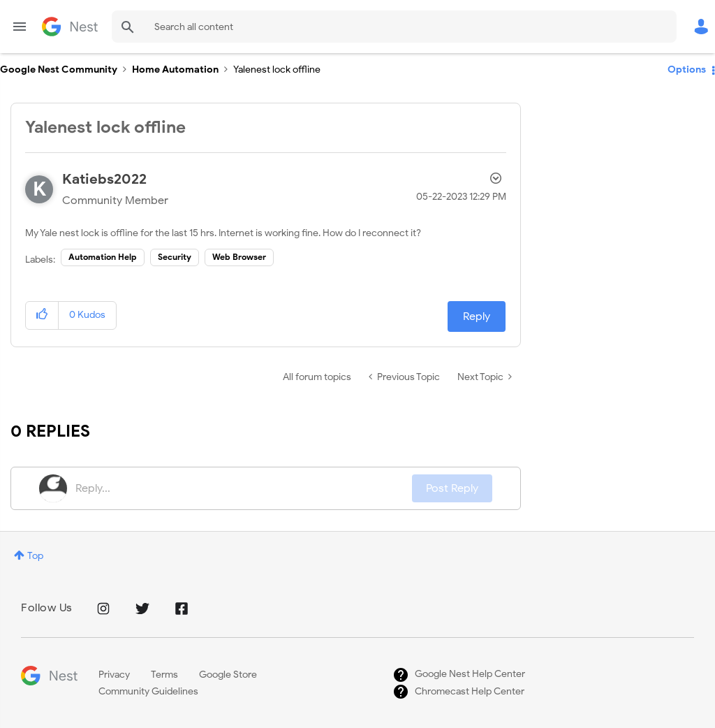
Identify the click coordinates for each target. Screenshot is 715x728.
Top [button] (35, 556)
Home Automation (175, 70)
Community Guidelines (148, 691)
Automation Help (103, 257)
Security (175, 257)
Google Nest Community (70, 27)
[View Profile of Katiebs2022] (104, 179)
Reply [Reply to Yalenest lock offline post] (477, 316)
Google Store (228, 675)
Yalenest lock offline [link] (277, 70)
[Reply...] (244, 488)
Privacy (114, 675)
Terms (164, 675)
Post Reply (452, 488)
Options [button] (687, 70)
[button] (42, 315)
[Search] (394, 27)
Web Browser (239, 257)
